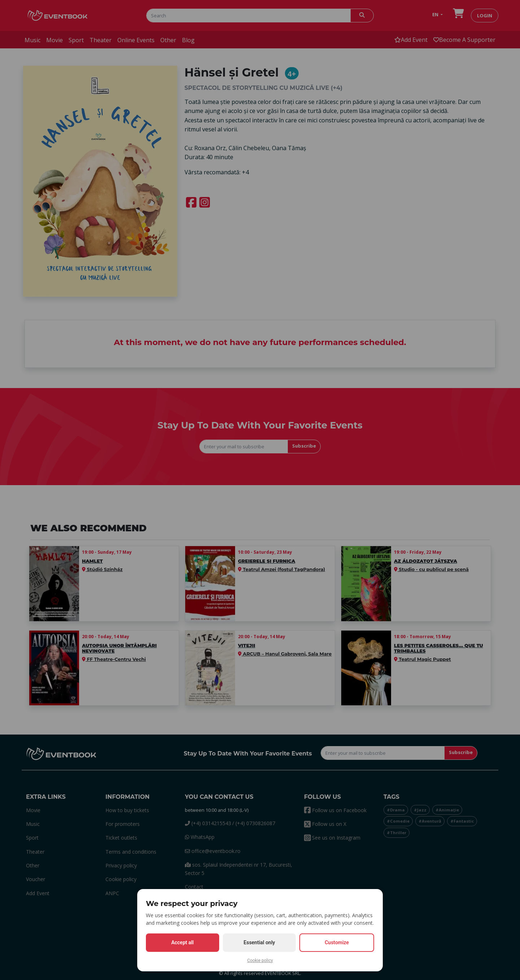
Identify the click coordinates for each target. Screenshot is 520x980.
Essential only (259, 942)
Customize (337, 942)
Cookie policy (260, 961)
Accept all (182, 942)
